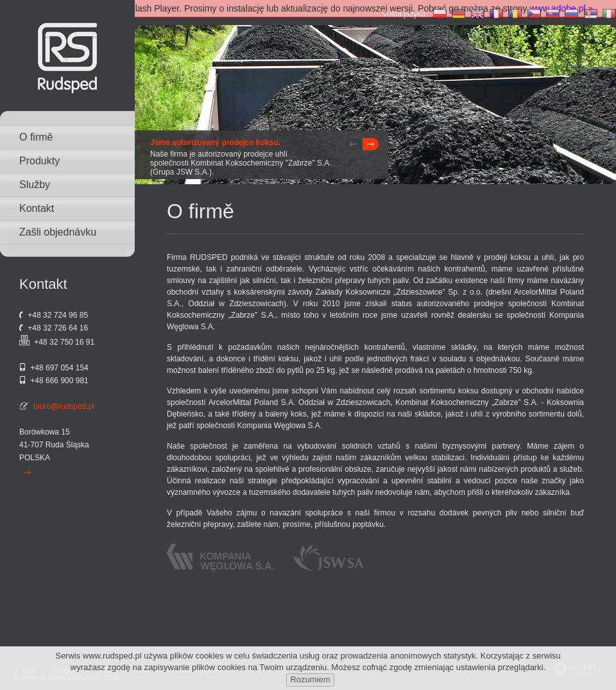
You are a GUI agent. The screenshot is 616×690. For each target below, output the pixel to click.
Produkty (39, 161)
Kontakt (37, 208)
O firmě (36, 137)
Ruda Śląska (67, 445)
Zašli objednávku (58, 232)
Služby (35, 185)
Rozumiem (310, 679)
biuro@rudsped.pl (64, 406)
